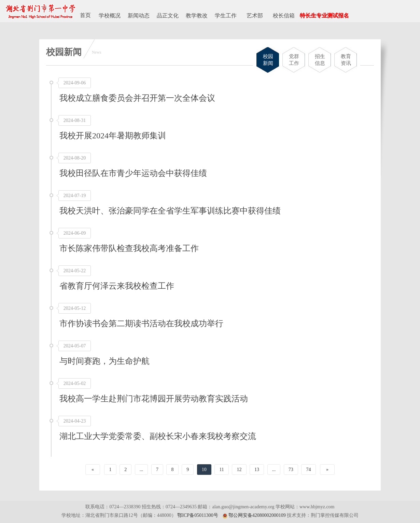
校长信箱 (284, 16)
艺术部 (255, 16)
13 (257, 470)
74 (308, 470)
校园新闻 (268, 60)
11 (221, 470)
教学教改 (197, 16)
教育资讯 (346, 60)
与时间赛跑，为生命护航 (104, 361)
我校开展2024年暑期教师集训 (113, 136)
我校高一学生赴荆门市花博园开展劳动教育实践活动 (154, 399)
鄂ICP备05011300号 (198, 515)
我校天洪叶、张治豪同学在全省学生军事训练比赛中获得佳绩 (170, 211)
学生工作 (226, 16)
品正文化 (168, 16)
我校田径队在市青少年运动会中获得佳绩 (133, 173)
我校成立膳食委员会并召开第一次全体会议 (137, 98)
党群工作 (294, 60)
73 (291, 470)
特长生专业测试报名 (324, 16)
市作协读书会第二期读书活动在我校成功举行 (141, 324)
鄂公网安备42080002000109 (257, 515)
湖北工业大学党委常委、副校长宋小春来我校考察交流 (158, 436)
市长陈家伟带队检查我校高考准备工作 (129, 248)
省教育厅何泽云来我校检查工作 (117, 286)
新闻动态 (139, 16)
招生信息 (320, 60)
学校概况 (110, 16)
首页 (85, 15)
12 (239, 470)
